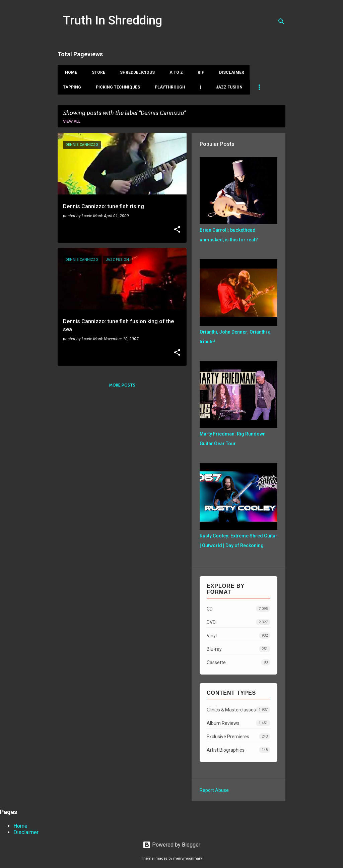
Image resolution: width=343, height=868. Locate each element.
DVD (238, 622)
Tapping (72, 87)
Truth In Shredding (113, 20)
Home (69, 72)
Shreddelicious (135, 72)
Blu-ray (238, 649)
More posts (122, 385)
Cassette (238, 662)
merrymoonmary (188, 858)
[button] (177, 230)
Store (96, 72)
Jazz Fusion (229, 87)
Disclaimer (230, 72)
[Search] (281, 21)
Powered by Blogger (171, 845)
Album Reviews (238, 723)
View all (72, 121)
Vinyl (238, 635)
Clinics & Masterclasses (238, 710)
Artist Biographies (238, 750)
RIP (199, 72)
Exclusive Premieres (238, 736)
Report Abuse (214, 790)
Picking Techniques (118, 87)
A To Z (174, 72)
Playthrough (170, 87)
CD (238, 609)
